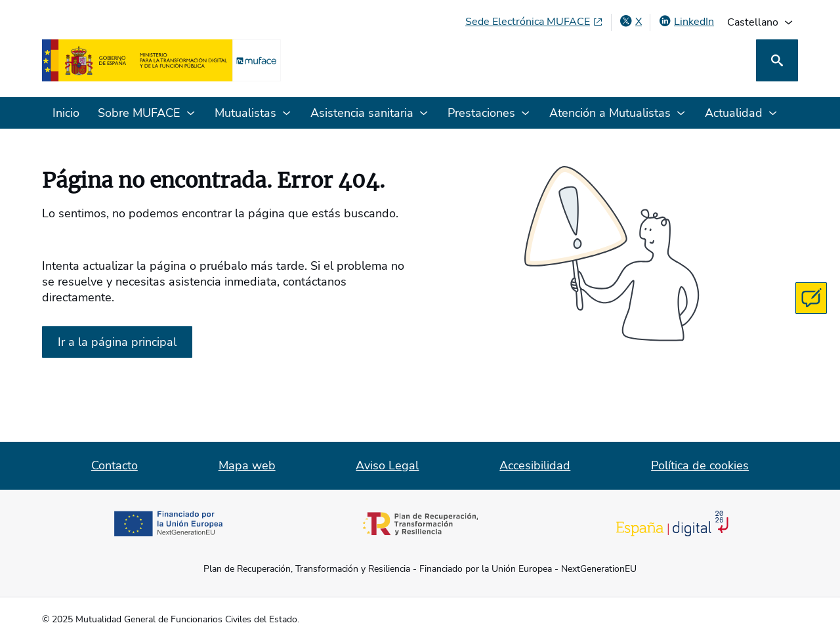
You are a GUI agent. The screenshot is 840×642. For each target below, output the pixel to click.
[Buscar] (777, 60)
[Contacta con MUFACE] (811, 298)
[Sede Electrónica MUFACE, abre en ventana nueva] (534, 22)
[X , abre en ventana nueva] (631, 22)
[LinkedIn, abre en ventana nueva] (686, 22)
